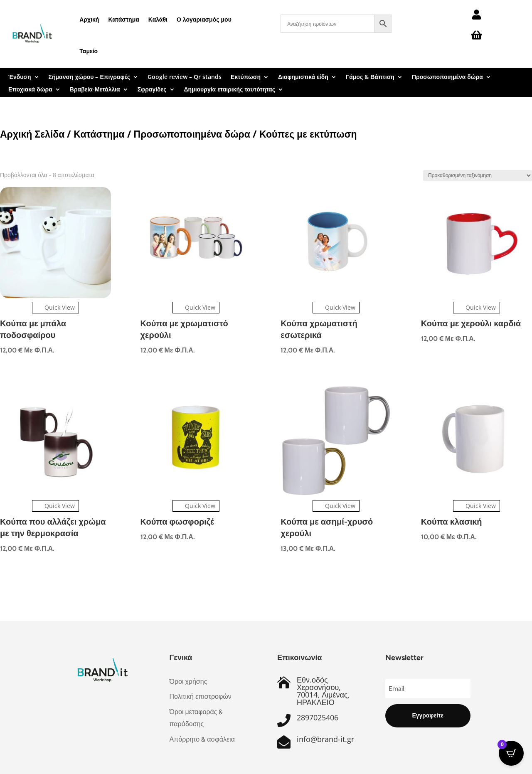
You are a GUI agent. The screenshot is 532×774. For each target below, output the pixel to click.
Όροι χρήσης (188, 682)
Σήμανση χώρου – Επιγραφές (90, 77)
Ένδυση (20, 77)
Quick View (55, 307)
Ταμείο (89, 51)
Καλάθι (158, 19)
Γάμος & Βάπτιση (370, 77)
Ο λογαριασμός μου (204, 19)
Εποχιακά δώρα (30, 90)
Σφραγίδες (152, 90)
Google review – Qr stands (185, 77)
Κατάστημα (123, 19)
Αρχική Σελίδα (32, 134)
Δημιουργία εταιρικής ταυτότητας (230, 90)
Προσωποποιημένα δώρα (447, 77)
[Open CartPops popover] (511, 753)
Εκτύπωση (246, 77)
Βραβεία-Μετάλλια (95, 90)
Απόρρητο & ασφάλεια (202, 739)
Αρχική (89, 19)
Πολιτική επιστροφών (201, 696)
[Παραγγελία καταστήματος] (478, 176)
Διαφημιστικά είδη (303, 77)
